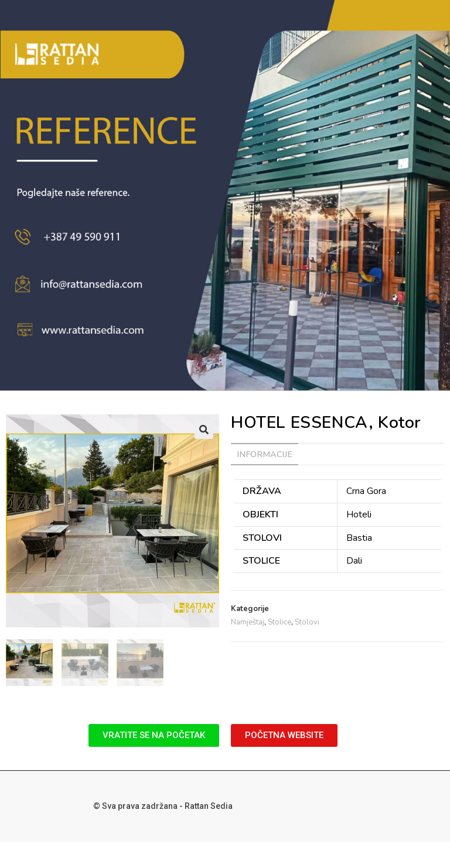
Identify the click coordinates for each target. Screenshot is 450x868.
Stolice (279, 622)
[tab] (265, 454)
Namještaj (248, 622)
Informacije (265, 454)
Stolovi (307, 622)
